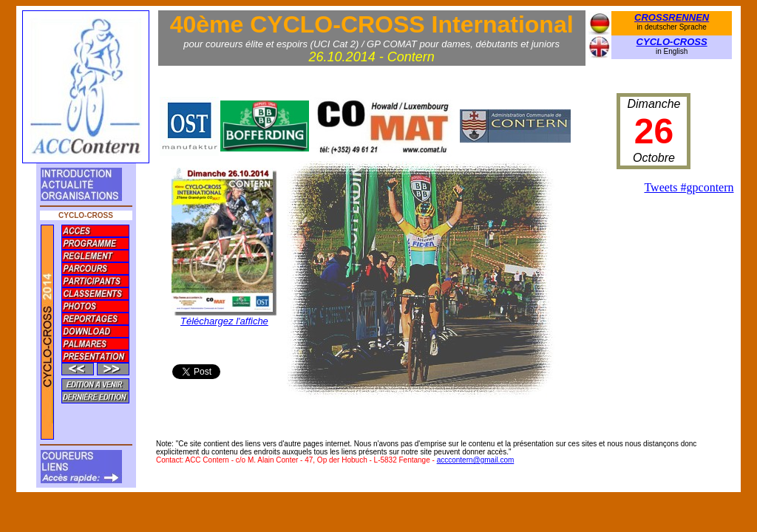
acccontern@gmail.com (476, 460)
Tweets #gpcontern (689, 187)
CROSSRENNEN (672, 17)
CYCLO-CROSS (672, 42)
